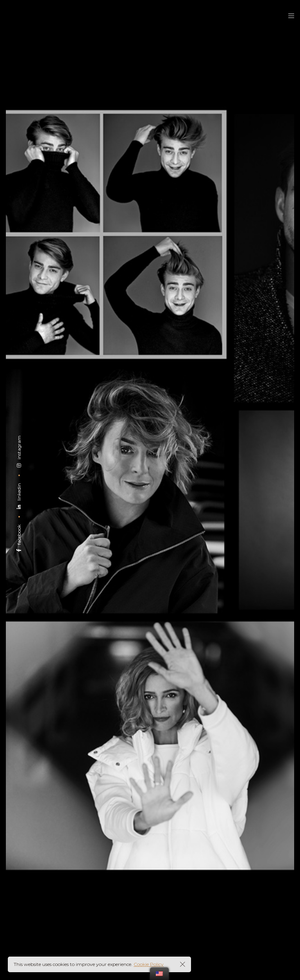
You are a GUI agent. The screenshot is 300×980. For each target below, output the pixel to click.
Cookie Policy (149, 964)
